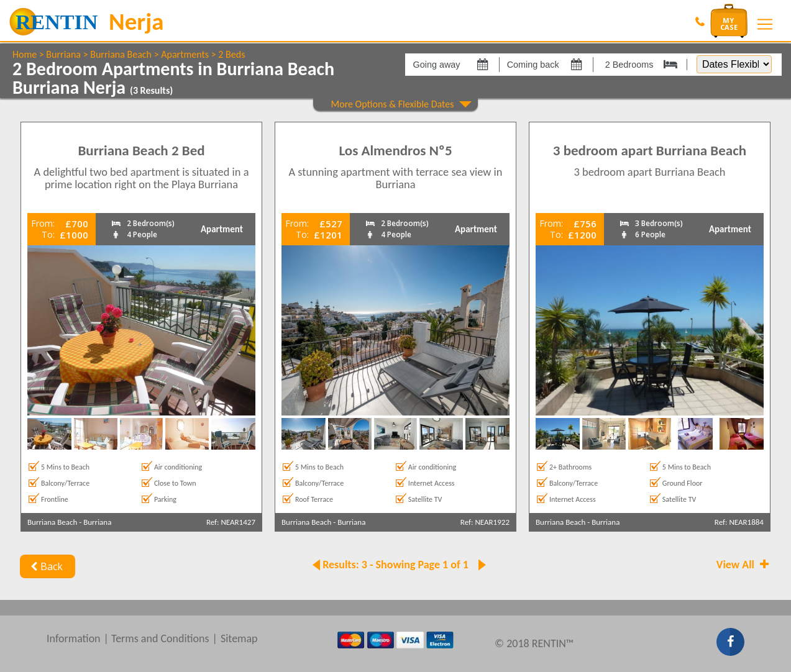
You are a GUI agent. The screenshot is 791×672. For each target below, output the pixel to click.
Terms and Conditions (160, 638)
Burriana (63, 54)
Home (25, 54)
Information (74, 638)
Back (45, 566)
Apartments (185, 54)
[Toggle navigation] (765, 24)
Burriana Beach (121, 54)
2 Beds (231, 54)
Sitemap (239, 638)
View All (744, 565)
